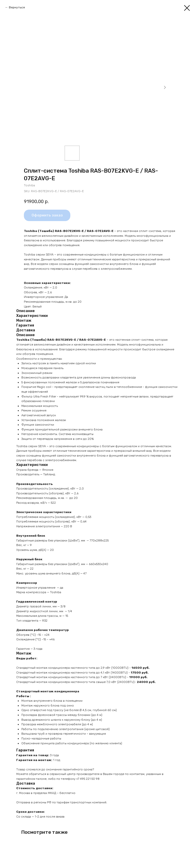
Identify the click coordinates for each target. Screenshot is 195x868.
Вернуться (17, 7)
